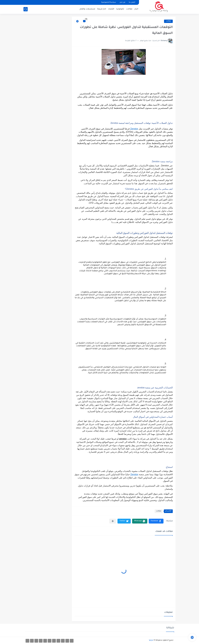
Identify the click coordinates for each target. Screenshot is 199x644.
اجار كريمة (102, 9)
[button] (156, 521)
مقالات (129, 9)
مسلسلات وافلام (87, 9)
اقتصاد (111, 9)
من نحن (122, 2)
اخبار (136, 9)
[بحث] (26, 9)
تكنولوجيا (120, 9)
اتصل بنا (132, 2)
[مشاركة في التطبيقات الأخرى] (113, 521)
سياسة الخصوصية (109, 2)
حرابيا (151, 640)
